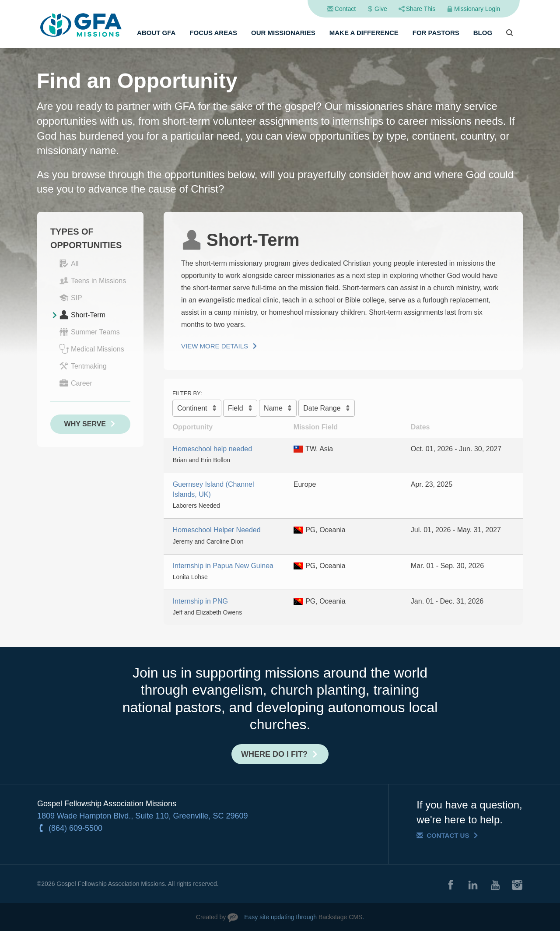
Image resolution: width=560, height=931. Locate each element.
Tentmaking (83, 366)
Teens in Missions (93, 281)
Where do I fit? (274, 754)
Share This (421, 9)
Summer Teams (89, 332)
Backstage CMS (340, 917)
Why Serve (85, 424)
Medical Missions (92, 349)
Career (76, 383)
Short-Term (82, 315)
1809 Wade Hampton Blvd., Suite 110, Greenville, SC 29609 (143, 816)
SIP (71, 298)
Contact (345, 9)
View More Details (215, 346)
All (69, 263)
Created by (211, 917)
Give (381, 9)
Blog (483, 33)
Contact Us (448, 835)
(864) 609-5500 (75, 828)
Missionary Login (477, 9)
